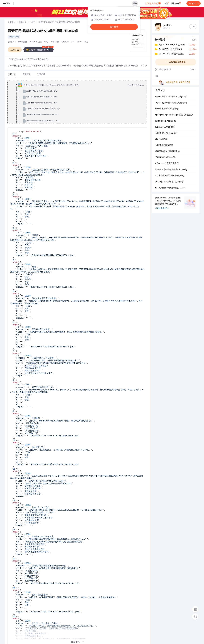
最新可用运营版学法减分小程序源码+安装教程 (43, 31)
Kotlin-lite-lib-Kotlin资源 (165, 121)
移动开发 (23, 22)
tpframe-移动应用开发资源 (167, 164)
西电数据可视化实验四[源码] (168, 151)
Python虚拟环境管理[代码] (167, 109)
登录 (135, 3)
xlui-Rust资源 (161, 139)
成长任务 (176, 3)
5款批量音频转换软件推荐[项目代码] (171, 170)
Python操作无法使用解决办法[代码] (171, 97)
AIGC (79, 42)
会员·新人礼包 (153, 3)
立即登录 (114, 27)
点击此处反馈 (162, 208)
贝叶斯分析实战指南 (164, 145)
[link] (11, 22)
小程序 (33, 22)
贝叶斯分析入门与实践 (165, 158)
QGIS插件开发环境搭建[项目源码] (170, 188)
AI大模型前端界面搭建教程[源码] (170, 176)
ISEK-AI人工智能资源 (165, 127)
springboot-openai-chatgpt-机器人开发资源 (174, 115)
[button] (144, 66)
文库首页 (11, 22)
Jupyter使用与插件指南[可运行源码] (171, 103)
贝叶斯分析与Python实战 (166, 133)
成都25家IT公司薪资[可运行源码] (169, 182)
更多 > (194, 40)
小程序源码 (14, 37)
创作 (194, 3)
